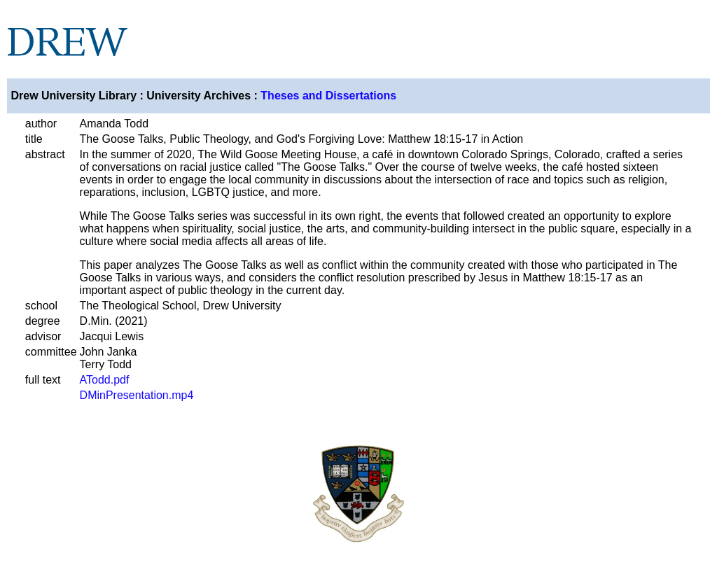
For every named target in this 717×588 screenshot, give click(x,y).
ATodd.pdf (105, 380)
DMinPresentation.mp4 (137, 395)
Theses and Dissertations (328, 96)
